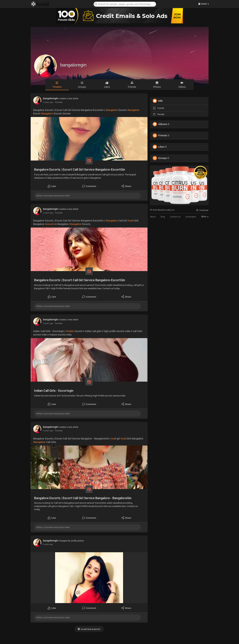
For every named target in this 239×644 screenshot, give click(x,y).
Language (202, 210)
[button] (125, 4)
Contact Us (175, 217)
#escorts (50, 224)
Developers (191, 217)
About (153, 217)
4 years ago (48, 431)
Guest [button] (204, 4)
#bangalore (112, 110)
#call (130, 221)
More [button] (205, 217)
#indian (70, 331)
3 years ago (48, 102)
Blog (163, 217)
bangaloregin (73, 65)
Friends (163, 135)
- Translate (58, 102)
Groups (163, 158)
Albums (163, 124)
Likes (161, 147)
